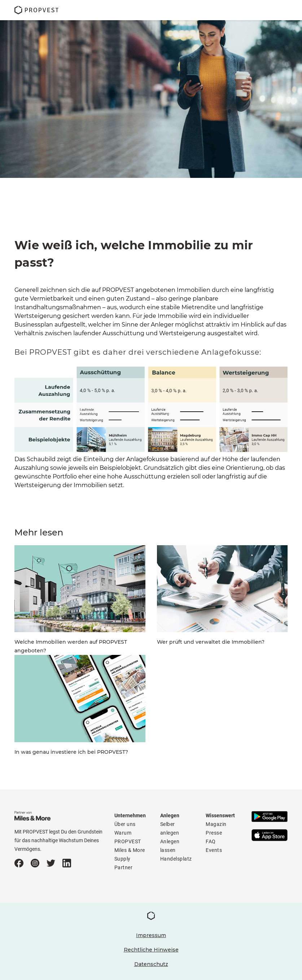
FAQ (211, 841)
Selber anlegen (170, 828)
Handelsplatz (176, 859)
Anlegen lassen (170, 846)
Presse (214, 833)
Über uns (125, 824)
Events (214, 850)
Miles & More (130, 850)
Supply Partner (124, 863)
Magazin (216, 824)
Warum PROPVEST (128, 837)
